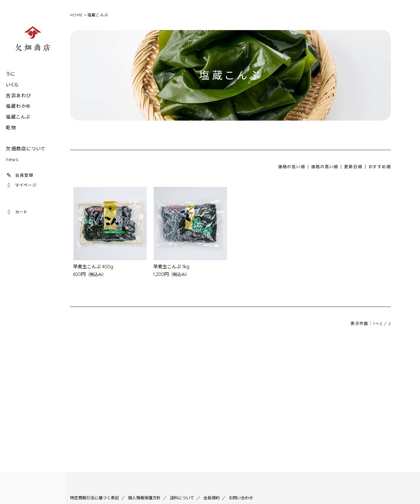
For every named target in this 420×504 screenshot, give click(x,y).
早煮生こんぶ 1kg (171, 267)
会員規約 (211, 498)
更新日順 (353, 167)
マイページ (21, 185)
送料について (182, 498)
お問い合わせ (241, 498)
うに (10, 74)
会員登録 (20, 175)
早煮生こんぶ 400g (93, 267)
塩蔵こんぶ (18, 117)
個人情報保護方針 (144, 498)
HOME (76, 15)
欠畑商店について (26, 149)
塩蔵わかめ (19, 106)
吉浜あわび (19, 95)
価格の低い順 (292, 167)
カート (17, 212)
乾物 (11, 128)
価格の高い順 (325, 167)
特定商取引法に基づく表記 (94, 498)
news (12, 159)
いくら (12, 85)
